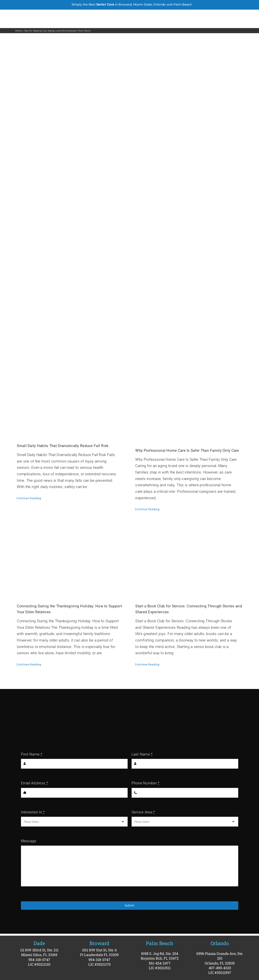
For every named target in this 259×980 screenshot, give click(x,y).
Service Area (143, 812)
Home (18, 31)
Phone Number (146, 783)
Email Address (34, 783)
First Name (32, 754)
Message (29, 841)
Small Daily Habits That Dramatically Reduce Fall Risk (63, 446)
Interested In (33, 812)
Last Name (142, 754)
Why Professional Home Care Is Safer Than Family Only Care (187, 450)
